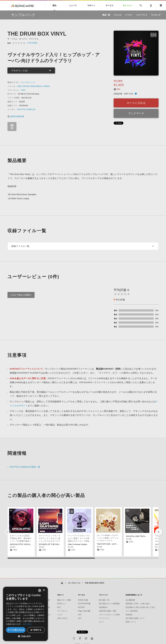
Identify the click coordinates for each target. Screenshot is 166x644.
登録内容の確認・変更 (108, 611)
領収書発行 (103, 607)
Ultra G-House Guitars (78, 544)
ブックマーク (136, 113)
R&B (19, 86)
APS (80, 615)
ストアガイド (62, 611)
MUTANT (82, 607)
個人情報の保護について (135, 618)
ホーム (62, 583)
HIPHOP (26, 86)
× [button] (44, 590)
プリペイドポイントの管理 (109, 615)
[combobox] (40, 590)
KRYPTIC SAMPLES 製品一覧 (25, 467)
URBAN (47, 86)
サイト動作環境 (132, 611)
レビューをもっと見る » (21, 295)
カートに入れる (136, 103)
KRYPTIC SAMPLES (26, 109)
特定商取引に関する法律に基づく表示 (140, 607)
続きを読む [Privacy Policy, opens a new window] (28, 624)
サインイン (127, 5)
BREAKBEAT (36, 86)
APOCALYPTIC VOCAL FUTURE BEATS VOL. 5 (31, 544)
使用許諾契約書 (16, 116)
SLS (80, 618)
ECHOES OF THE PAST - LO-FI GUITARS (57, 544)
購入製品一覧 (104, 600)
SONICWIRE (23, 5)
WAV (23, 90)
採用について (131, 622)
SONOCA (82, 600)
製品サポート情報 (64, 600)
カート (102, 622)
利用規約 (129, 615)
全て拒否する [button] (36, 630)
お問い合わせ (62, 618)
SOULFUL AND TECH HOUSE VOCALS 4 (144, 536)
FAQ (59, 607)
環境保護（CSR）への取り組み (138, 604)
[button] (159, 532)
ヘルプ (60, 615)
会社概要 (129, 600)
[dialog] (25, 614)
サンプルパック (28, 82)
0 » (33, 43)
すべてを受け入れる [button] (16, 630)
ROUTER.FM (83, 604)
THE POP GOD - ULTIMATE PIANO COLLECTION (119, 544)
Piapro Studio (83, 611)
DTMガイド (62, 604)
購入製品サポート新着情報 (109, 604)
